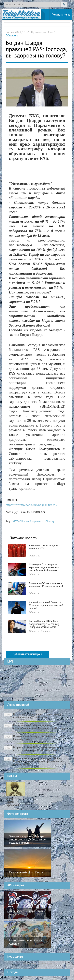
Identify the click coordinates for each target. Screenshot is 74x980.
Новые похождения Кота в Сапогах (26, 942)
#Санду (50, 521)
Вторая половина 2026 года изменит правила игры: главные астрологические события (34, 749)
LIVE (10, 662)
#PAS (16, 521)
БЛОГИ (12, 776)
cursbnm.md (46, 964)
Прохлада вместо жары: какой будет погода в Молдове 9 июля (34, 738)
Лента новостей (18, 705)
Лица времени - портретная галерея (26, 913)
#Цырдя (24, 521)
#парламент (37, 521)
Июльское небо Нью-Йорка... (27, 872)
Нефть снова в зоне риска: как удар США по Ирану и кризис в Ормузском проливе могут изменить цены (33, 762)
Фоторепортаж (18, 814)
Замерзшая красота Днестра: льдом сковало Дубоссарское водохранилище (27, 840)
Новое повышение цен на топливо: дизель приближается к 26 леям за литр (32, 716)
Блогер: (12, 802)
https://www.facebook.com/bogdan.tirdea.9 (32, 505)
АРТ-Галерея (16, 886)
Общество (12, 36)
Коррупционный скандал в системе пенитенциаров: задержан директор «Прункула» (35, 727)
